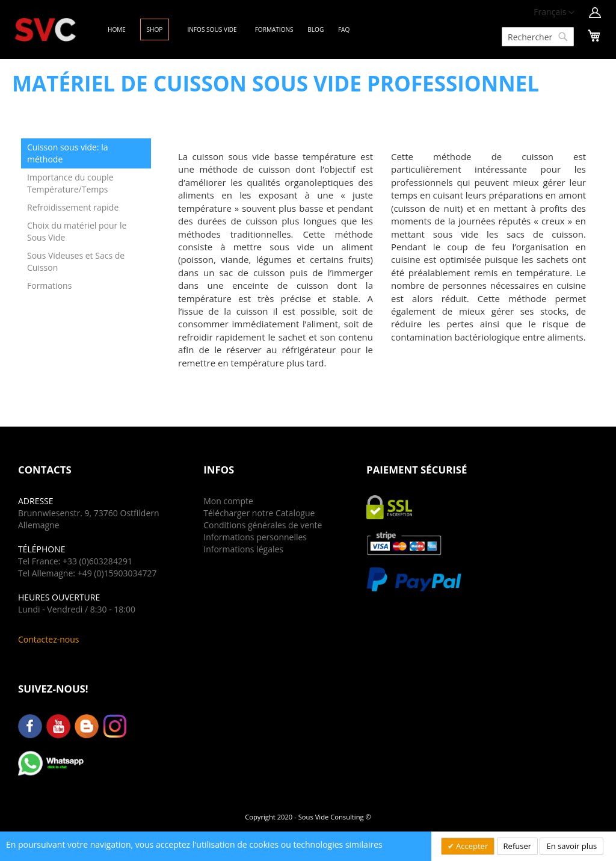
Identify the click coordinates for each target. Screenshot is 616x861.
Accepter (471, 846)
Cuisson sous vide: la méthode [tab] (68, 153)
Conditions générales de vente (263, 525)
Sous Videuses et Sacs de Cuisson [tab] (76, 261)
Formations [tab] (49, 285)
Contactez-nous (49, 639)
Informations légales (243, 549)
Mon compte (228, 501)
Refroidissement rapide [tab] (73, 207)
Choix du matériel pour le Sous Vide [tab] (77, 231)
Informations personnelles (255, 537)
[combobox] (538, 37)
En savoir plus (571, 846)
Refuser (517, 846)
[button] (554, 13)
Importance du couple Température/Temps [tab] (70, 183)
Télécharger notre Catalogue (259, 513)
